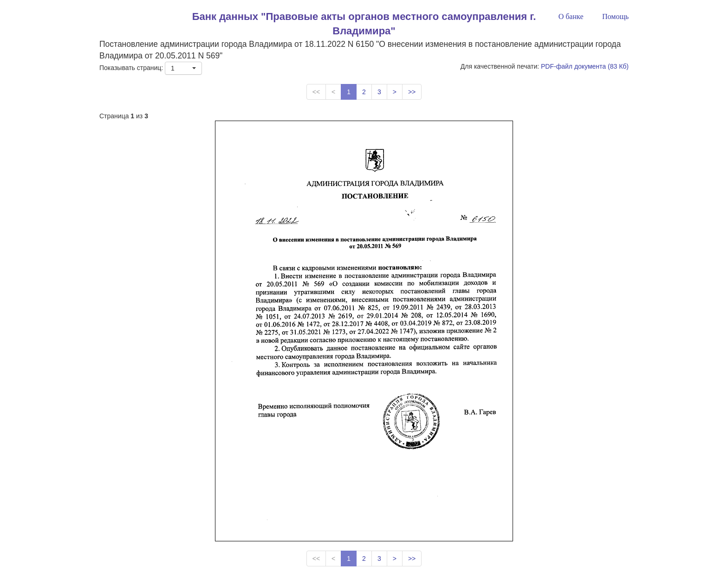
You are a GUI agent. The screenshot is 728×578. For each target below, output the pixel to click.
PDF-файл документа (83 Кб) (585, 66)
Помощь (615, 16)
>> (412, 92)
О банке (571, 16)
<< (316, 92)
